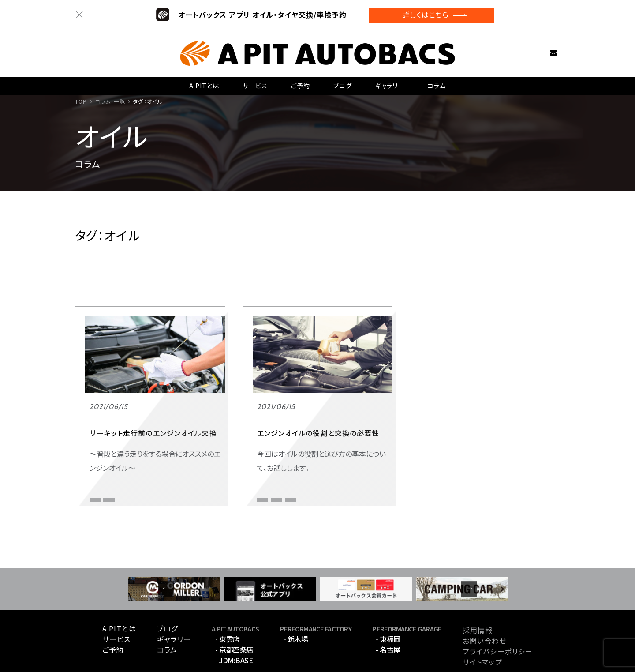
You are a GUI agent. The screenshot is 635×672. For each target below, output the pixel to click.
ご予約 (300, 83)
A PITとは (204, 83)
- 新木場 (296, 605)
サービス (255, 83)
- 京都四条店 (234, 616)
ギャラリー (390, 83)
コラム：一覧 (110, 101)
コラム (437, 83)
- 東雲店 (228, 605)
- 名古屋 (388, 616)
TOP (81, 101)
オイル (97, 449)
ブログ (342, 83)
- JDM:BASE (234, 627)
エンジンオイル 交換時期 (288, 449)
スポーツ (99, 432)
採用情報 (478, 596)
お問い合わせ (540, 49)
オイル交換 (270, 463)
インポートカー (276, 432)
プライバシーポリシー (498, 617)
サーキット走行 (137, 449)
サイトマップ (482, 628)
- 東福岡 (388, 605)
